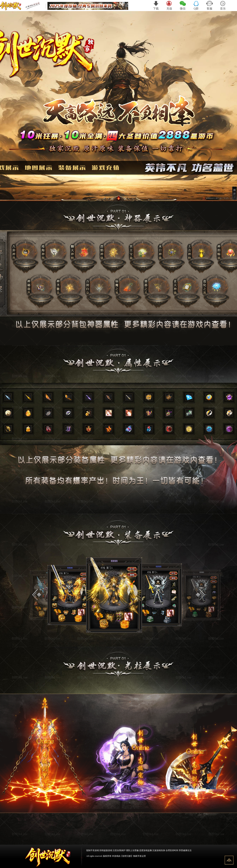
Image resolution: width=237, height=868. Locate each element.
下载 (156, 5)
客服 (209, 5)
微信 (183, 5)
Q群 (196, 5)
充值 (169, 5)
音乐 (223, 5)
